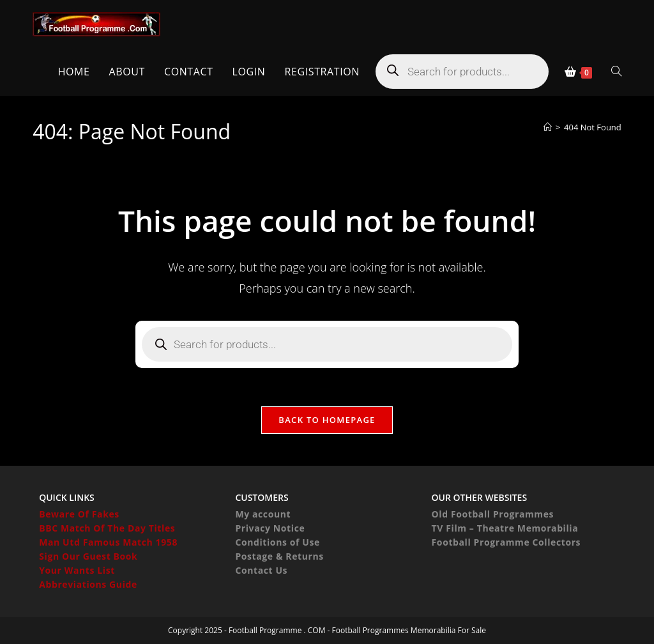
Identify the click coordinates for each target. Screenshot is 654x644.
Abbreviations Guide (88, 584)
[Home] (548, 127)
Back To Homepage (327, 420)
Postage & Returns (279, 556)
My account (263, 514)
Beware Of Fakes (79, 514)
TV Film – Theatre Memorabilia (505, 528)
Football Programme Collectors (506, 542)
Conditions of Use (277, 542)
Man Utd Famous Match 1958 (108, 542)
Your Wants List (77, 570)
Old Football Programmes (493, 514)
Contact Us (261, 570)
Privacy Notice (270, 528)
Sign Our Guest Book (88, 556)
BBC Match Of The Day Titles (107, 528)
